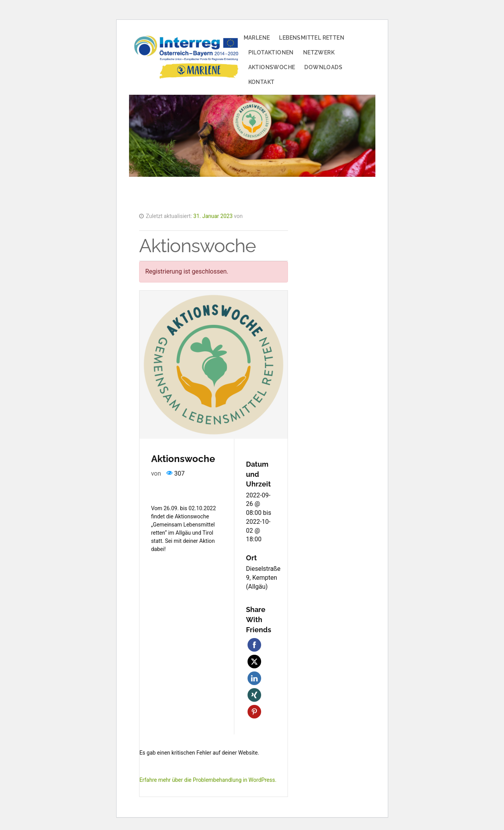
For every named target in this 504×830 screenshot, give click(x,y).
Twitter (254, 662)
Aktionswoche (272, 67)
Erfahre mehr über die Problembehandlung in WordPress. (208, 780)
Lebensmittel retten (312, 38)
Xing (254, 695)
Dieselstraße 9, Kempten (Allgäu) (263, 577)
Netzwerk (319, 52)
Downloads (323, 67)
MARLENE (257, 38)
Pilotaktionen (271, 52)
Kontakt (262, 82)
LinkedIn (254, 678)
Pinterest (254, 712)
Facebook (254, 645)
